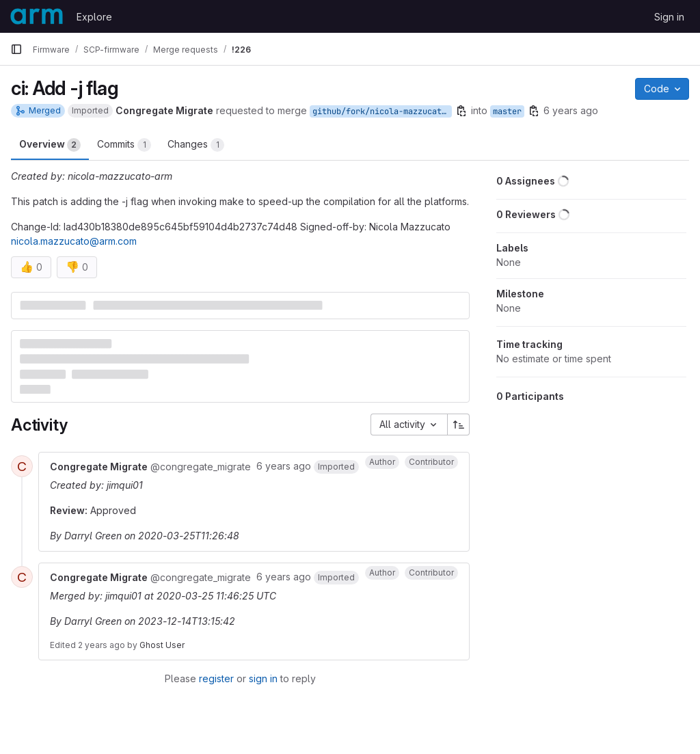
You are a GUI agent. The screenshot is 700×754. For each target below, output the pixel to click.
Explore (94, 17)
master (507, 111)
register (216, 678)
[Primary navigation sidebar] (16, 49)
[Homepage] (37, 16)
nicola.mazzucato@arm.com (74, 241)
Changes (196, 145)
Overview (50, 145)
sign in (263, 678)
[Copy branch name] (461, 111)
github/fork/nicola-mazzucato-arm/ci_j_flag (382, 111)
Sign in (669, 17)
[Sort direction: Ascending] (459, 425)
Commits (124, 145)
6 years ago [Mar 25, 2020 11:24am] (571, 110)
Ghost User (162, 645)
